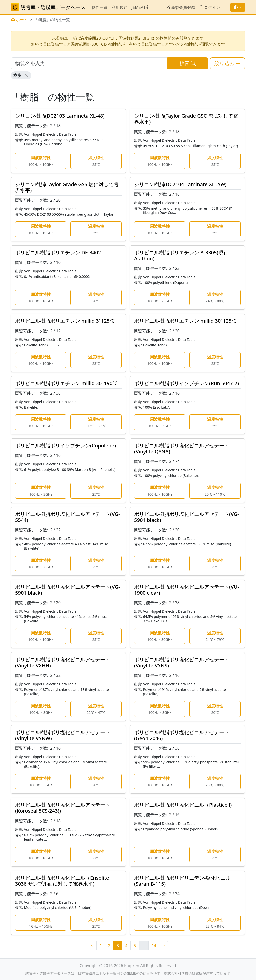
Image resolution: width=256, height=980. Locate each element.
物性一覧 (100, 7)
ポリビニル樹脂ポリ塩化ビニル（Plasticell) (183, 805)
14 (154, 946)
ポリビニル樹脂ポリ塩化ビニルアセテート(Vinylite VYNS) (182, 662)
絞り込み (228, 63)
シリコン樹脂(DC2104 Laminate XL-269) (180, 184)
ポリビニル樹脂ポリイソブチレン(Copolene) (66, 446)
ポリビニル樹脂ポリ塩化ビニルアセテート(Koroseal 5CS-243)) (63, 808)
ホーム (19, 20)
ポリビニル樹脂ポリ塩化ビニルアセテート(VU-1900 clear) (187, 590)
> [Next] (164, 946)
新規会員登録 (180, 7)
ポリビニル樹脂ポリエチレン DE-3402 (58, 253)
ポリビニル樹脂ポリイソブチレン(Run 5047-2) (187, 383)
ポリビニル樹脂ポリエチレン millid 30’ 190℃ (66, 383)
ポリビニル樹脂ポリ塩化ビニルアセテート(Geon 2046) (182, 735)
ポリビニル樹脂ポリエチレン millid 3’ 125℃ (65, 321)
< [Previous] (92, 946)
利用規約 (120, 7)
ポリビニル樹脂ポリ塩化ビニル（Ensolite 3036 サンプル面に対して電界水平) (62, 881)
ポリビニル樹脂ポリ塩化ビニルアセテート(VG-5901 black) (187, 517)
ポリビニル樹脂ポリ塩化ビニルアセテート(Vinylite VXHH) (63, 662)
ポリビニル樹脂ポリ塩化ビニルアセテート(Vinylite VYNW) (63, 735)
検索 (188, 63)
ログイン (210, 7)
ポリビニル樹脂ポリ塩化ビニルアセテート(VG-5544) (68, 517)
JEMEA (140, 7)
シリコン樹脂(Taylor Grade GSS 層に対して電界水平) (67, 187)
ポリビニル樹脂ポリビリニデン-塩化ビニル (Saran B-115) (182, 881)
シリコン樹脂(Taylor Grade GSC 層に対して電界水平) (186, 119)
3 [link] (118, 946)
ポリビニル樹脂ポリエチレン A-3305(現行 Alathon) (184, 256)
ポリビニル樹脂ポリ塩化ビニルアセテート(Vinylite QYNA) (182, 449)
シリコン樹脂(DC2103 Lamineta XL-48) (60, 116)
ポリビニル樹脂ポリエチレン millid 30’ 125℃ (185, 321)
